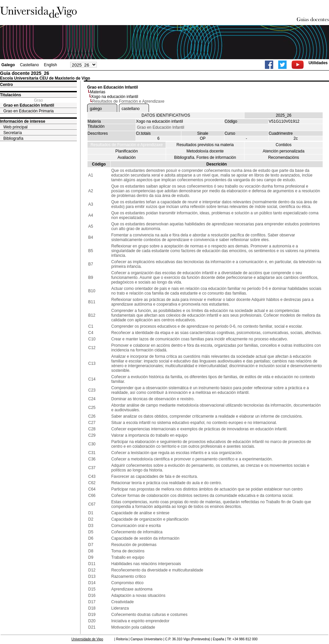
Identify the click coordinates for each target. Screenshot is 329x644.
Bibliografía (13, 138)
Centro (7, 85)
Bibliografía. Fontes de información (205, 157)
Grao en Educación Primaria (29, 111)
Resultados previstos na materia (205, 145)
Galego (8, 65)
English (50, 65)
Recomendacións (284, 157)
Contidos (283, 145)
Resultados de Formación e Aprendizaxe (127, 145)
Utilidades (318, 63)
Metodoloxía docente (205, 151)
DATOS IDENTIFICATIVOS (166, 115)
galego (96, 109)
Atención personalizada (284, 151)
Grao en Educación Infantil (29, 105)
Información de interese (23, 121)
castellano (131, 109)
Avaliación (127, 157)
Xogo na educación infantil (115, 97)
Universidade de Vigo (87, 639)
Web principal (15, 127)
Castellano (30, 65)
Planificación (126, 151)
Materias (98, 92)
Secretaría (13, 133)
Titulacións (11, 95)
